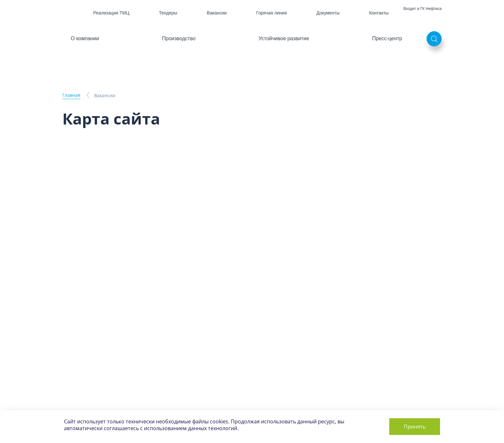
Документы (328, 13)
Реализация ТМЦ (111, 13)
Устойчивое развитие (284, 38)
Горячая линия (271, 13)
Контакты (379, 13)
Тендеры (168, 13)
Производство (179, 38)
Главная (71, 95)
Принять (415, 427)
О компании (85, 38)
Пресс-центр (387, 38)
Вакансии (217, 13)
